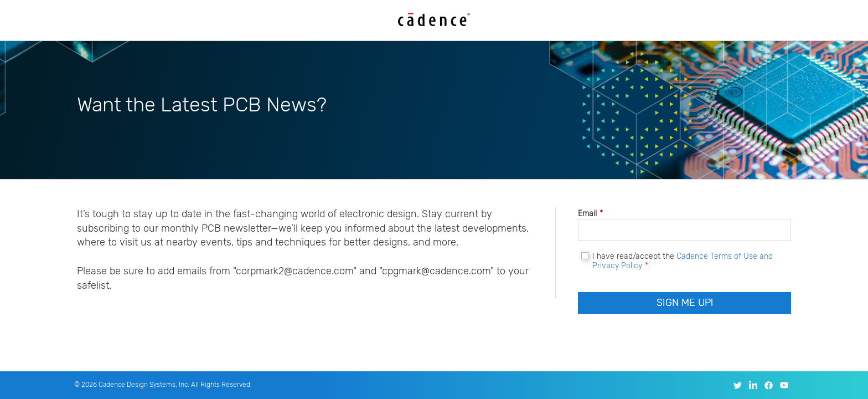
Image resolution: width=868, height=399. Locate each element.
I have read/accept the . (683, 261)
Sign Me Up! (685, 303)
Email (590, 214)
